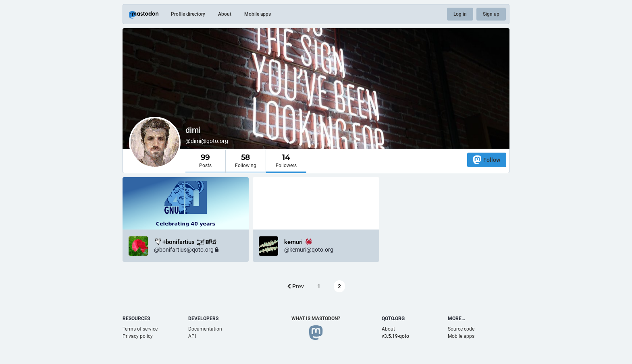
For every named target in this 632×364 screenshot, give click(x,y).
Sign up (491, 14)
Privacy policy (138, 336)
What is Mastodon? (316, 318)
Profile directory (188, 14)
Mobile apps (258, 14)
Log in (460, 14)
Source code (461, 329)
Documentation (205, 329)
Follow (487, 160)
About (225, 14)
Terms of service (140, 329)
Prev (295, 286)
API (192, 336)
